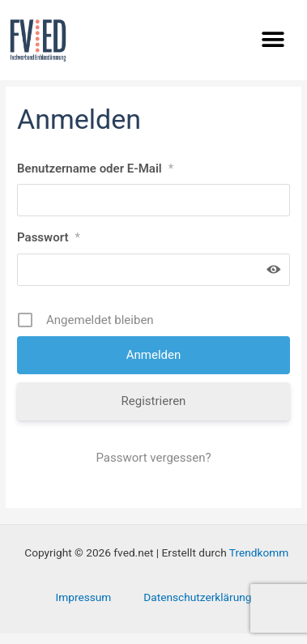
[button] (273, 39)
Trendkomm (259, 563)
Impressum (84, 607)
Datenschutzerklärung (197, 607)
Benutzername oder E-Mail (95, 178)
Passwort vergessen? (153, 468)
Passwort (49, 248)
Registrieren (154, 412)
